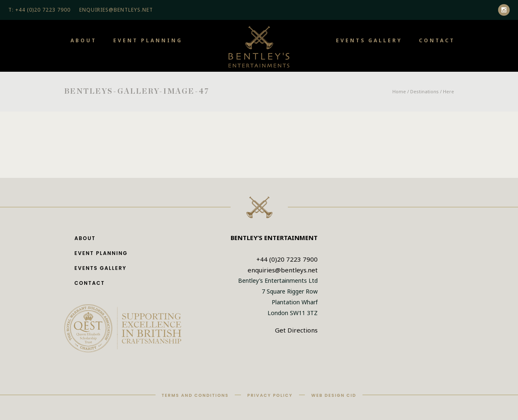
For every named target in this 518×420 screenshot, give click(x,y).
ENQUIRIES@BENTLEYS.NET (116, 10)
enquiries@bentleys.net (283, 270)
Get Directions (296, 330)
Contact (437, 40)
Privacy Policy (270, 395)
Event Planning (148, 40)
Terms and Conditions (195, 395)
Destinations (424, 91)
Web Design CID (334, 395)
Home (399, 91)
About (84, 40)
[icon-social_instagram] (504, 10)
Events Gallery (369, 40)
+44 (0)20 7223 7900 (287, 259)
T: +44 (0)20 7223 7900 (39, 10)
